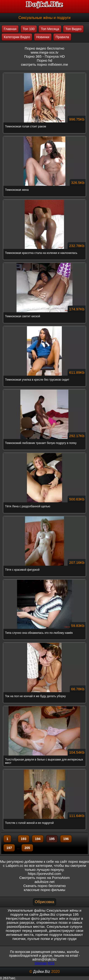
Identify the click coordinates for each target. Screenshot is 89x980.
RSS (51, 963)
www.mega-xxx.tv (44, 52)
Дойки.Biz (42, 972)
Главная (10, 29)
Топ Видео (73, 29)
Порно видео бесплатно (44, 48)
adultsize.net (44, 882)
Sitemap (40, 963)
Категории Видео (17, 37)
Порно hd (44, 60)
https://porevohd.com (44, 874)
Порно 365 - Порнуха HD (44, 56)
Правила (62, 37)
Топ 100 (29, 29)
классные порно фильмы (44, 890)
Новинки (43, 37)
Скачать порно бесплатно (44, 886)
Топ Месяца (50, 29)
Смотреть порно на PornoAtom (44, 878)
